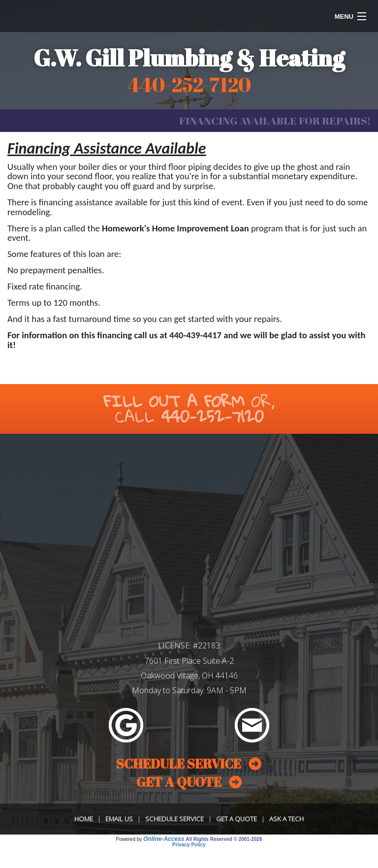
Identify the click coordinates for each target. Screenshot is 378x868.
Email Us (119, 819)
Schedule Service (174, 819)
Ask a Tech (286, 819)
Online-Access (164, 839)
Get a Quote (236, 819)
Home (84, 819)
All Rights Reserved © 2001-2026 (224, 839)
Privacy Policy (189, 845)
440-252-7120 (212, 416)
